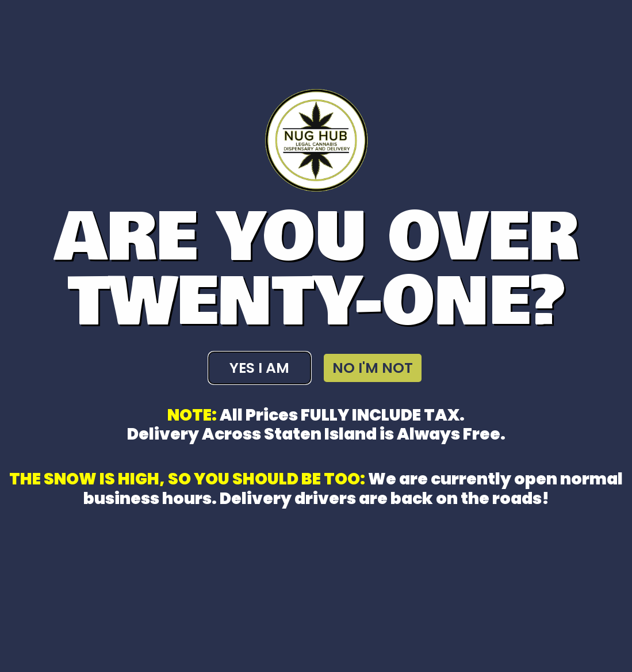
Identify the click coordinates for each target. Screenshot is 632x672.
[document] (316, 336)
